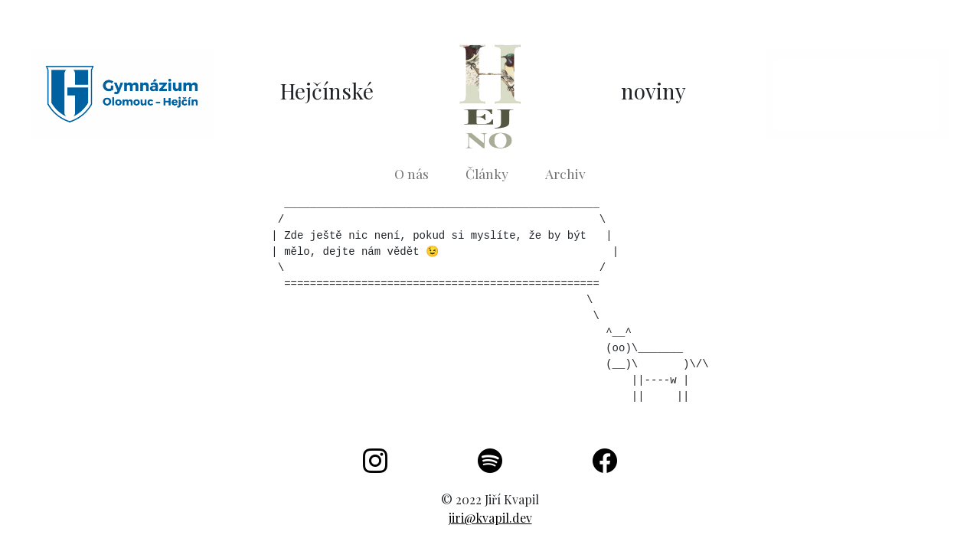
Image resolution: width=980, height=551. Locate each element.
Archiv (565, 173)
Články (487, 173)
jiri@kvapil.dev (490, 518)
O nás (412, 173)
